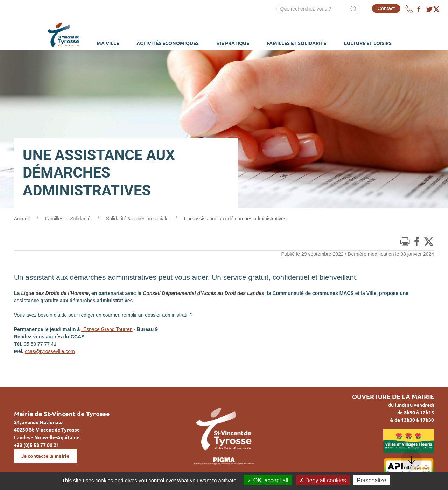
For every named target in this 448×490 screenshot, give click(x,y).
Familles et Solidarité (68, 219)
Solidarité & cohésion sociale (137, 219)
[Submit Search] (353, 9)
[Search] (318, 9)
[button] (411, 460)
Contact (386, 8)
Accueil (22, 219)
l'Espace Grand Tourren (107, 329)
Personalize (372, 480)
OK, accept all (268, 480)
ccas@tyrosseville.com (50, 351)
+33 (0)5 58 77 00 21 (37, 445)
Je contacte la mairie (45, 456)
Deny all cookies (323, 480)
